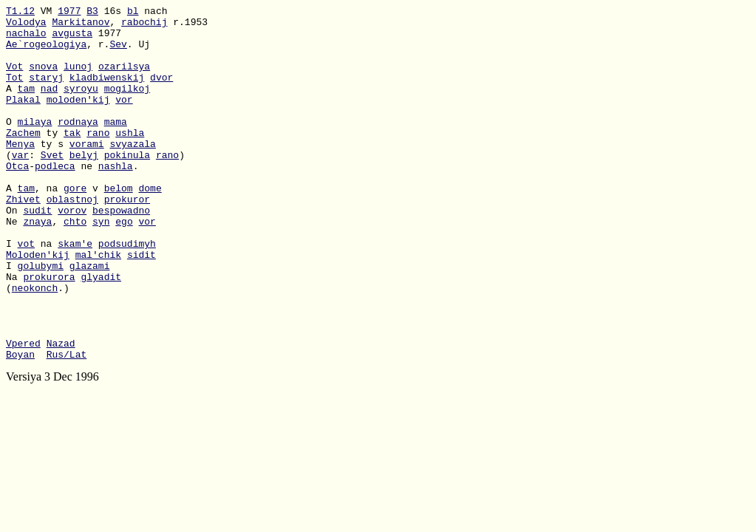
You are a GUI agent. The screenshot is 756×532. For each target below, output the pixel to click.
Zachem (23, 159)
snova (43, 79)
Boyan (20, 425)
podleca (55, 199)
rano (98, 159)
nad (49, 106)
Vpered (23, 412)
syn (101, 265)
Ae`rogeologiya (46, 52)
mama (116, 146)
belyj (84, 185)
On (14, 252)
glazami (90, 318)
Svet (52, 185)
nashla (116, 199)
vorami (87, 172)
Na (14, 332)
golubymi (41, 318)
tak (72, 159)
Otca (17, 199)
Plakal (23, 119)
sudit (37, 252)
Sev (118, 52)
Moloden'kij (38, 305)
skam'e (75, 292)
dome (150, 225)
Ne (14, 265)
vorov (72, 252)
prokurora (49, 332)
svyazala (132, 172)
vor (124, 119)
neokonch (35, 345)
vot (26, 292)
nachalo (26, 39)
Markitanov (81, 26)
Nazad (61, 412)
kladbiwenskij (107, 92)
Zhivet (23, 239)
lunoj (78, 79)
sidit (142, 305)
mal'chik (98, 305)
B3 (92, 13)
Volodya (26, 26)
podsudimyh (127, 292)
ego (124, 265)
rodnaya (78, 146)
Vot (14, 79)
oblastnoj (72, 239)
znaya (37, 265)
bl (133, 13)
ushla (130, 159)
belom (119, 225)
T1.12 (20, 13)
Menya (20, 172)
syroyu (81, 106)
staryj (46, 92)
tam (26, 106)
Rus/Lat (67, 425)
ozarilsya (124, 79)
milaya (35, 146)
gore (75, 225)
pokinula (127, 185)
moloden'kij (78, 119)
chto (75, 265)
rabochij (144, 26)
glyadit (101, 332)
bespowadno (121, 252)
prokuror (127, 239)
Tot (14, 92)
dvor (161, 92)
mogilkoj (127, 106)
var (20, 185)
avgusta (72, 39)
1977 (69, 13)
